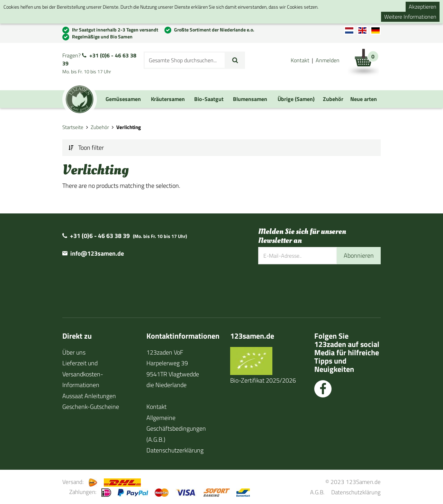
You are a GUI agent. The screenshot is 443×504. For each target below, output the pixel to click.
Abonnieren (359, 255)
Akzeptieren (423, 7)
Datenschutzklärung (356, 492)
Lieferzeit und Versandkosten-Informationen (83, 374)
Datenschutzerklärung (175, 450)
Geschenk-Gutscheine (91, 407)
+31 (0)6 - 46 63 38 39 (99, 59)
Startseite (73, 127)
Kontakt (300, 60)
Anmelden (328, 60)
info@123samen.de (97, 253)
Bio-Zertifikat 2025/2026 (263, 380)
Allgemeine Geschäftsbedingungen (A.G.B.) (176, 429)
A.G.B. (317, 492)
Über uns (74, 352)
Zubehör (100, 127)
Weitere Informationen (410, 17)
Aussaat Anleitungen (89, 396)
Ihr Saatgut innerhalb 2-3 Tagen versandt (115, 30)
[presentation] (311, 287)
